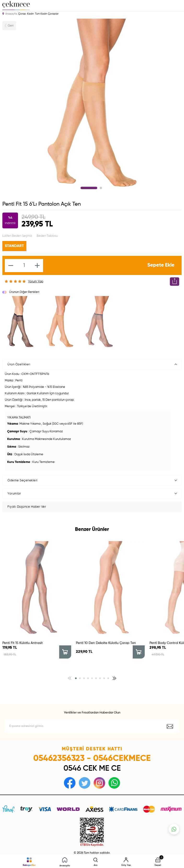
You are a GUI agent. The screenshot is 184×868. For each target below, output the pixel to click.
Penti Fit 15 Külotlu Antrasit (23, 643)
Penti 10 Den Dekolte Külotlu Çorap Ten (106, 643)
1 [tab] (89, 188)
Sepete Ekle (161, 265)
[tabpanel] (92, 107)
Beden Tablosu (47, 236)
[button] (76, 678)
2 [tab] (101, 188)
